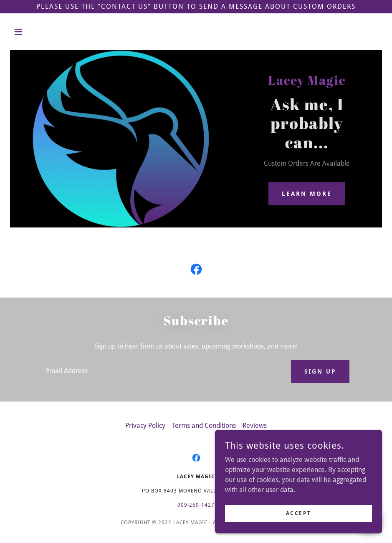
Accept (298, 513)
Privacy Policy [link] (145, 426)
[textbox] (162, 371)
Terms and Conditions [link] (204, 426)
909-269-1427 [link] (196, 505)
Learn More (307, 194)
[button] (38, 32)
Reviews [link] (255, 426)
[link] (196, 271)
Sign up (320, 371)
